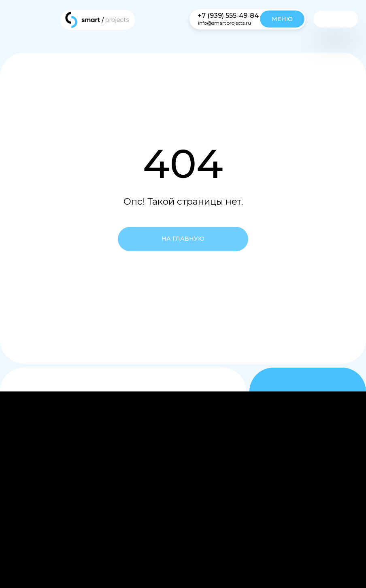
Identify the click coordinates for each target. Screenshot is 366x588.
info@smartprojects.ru (224, 23)
